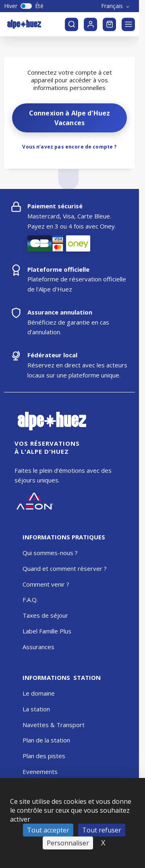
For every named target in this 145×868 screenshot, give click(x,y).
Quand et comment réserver (62, 568)
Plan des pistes (44, 756)
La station (36, 709)
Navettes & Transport (54, 725)
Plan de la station (46, 740)
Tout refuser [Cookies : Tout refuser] (102, 830)
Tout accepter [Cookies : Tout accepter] (48, 830)
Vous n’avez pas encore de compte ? (69, 147)
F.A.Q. (30, 600)
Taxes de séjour (45, 615)
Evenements (40, 772)
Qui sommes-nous (48, 553)
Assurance (37, 647)
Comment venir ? (46, 584)
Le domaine (39, 693)
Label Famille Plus (47, 631)
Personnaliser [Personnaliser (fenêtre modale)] (68, 843)
